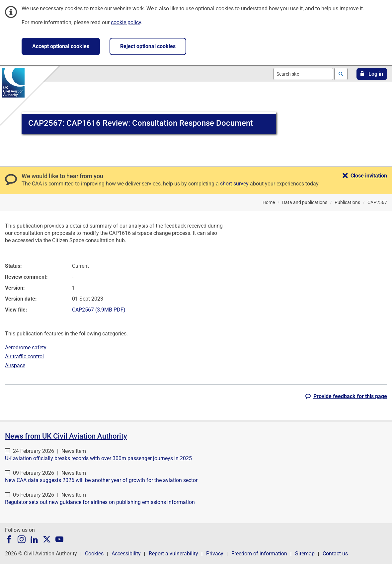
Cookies (94, 554)
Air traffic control (24, 356)
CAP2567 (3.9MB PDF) (99, 310)
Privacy (215, 554)
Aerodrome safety (26, 348)
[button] (372, 74)
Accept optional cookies (61, 46)
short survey (234, 184)
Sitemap (305, 554)
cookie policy (126, 22)
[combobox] (303, 74)
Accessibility (126, 554)
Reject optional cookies (148, 46)
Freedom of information (259, 554)
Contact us (335, 554)
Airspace (15, 365)
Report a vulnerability (173, 554)
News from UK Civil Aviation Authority (66, 436)
